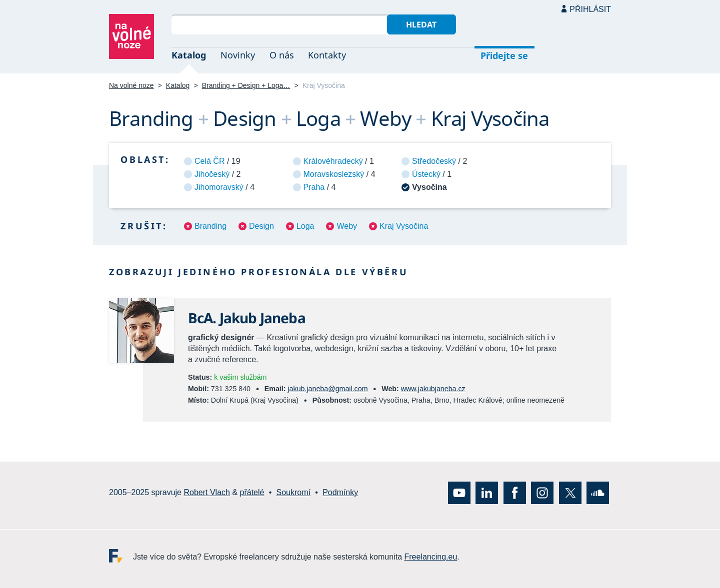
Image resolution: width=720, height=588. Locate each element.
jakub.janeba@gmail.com (327, 389)
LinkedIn (487, 493)
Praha (314, 187)
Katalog (189, 55)
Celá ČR (209, 161)
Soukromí (293, 493)
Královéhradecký (333, 161)
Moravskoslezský (334, 174)
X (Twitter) (570, 493)
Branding (210, 226)
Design (261, 226)
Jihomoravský (219, 187)
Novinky (238, 55)
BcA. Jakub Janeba (247, 318)
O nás (282, 55)
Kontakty (327, 55)
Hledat (421, 24)
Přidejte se (504, 55)
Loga (305, 226)
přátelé (252, 493)
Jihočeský (212, 174)
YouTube (459, 493)
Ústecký (426, 174)
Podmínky (340, 493)
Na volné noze (131, 85)
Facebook (515, 493)
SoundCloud (598, 493)
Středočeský (434, 161)
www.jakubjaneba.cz (433, 389)
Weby (347, 226)
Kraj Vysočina (404, 226)
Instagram (542, 493)
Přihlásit (590, 9)
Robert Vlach (207, 493)
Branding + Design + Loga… (246, 85)
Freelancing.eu (121, 556)
